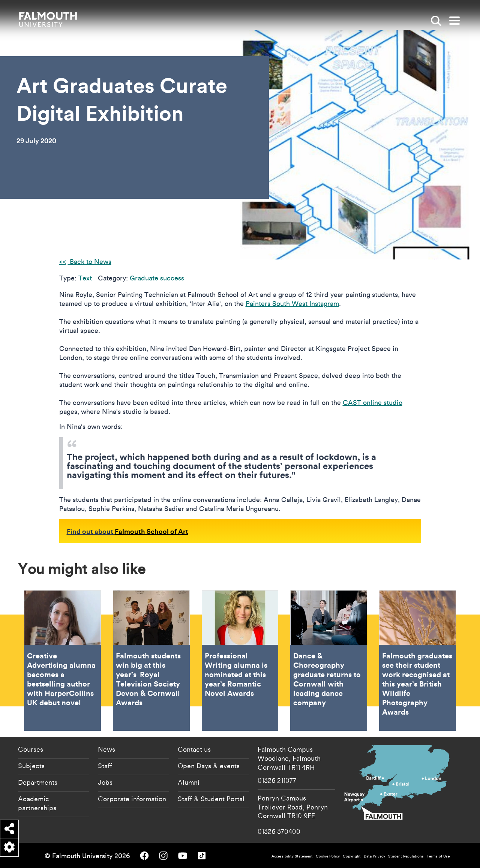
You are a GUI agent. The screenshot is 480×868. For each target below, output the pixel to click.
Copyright (352, 856)
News (106, 749)
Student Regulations (406, 856)
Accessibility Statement (292, 856)
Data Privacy (374, 856)
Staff (105, 766)
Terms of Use (438, 856)
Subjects (31, 766)
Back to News (90, 262)
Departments (38, 782)
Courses (31, 749)
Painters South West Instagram (292, 304)
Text (85, 278)
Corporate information (132, 799)
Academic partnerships (37, 803)
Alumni (189, 782)
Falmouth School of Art (151, 531)
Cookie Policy (328, 856)
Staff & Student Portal (211, 799)
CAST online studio (373, 403)
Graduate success (157, 278)
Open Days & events (209, 766)
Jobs (105, 782)
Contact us (194, 749)
